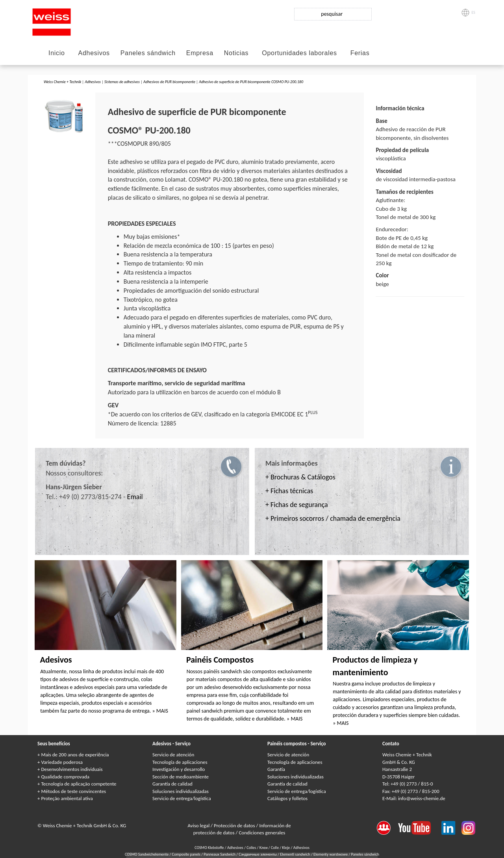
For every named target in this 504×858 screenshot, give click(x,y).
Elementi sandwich (296, 854)
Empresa (200, 53)
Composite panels (187, 854)
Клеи (264, 848)
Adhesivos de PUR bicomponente (169, 82)
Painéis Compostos (220, 660)
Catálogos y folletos (287, 798)
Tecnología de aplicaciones (180, 762)
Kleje (286, 848)
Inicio (57, 53)
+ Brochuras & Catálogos (300, 477)
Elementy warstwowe (331, 854)
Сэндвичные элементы (258, 854)
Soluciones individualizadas (181, 791)
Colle (275, 848)
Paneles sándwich (148, 53)
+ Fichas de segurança (297, 505)
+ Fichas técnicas (289, 491)
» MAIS (160, 711)
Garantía (276, 769)
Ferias (360, 53)
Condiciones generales (262, 833)
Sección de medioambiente (181, 777)
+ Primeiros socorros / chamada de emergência (333, 518)
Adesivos (56, 660)
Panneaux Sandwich (220, 854)
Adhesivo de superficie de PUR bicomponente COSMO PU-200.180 (251, 82)
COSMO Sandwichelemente (147, 854)
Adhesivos (94, 53)
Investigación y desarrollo (179, 769)
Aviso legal (199, 825)
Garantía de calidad (172, 784)
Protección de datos (235, 825)
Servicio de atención (173, 755)
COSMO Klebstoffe (209, 848)
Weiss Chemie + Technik (62, 82)
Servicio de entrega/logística (182, 798)
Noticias (236, 53)
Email (135, 497)
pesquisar (332, 14)
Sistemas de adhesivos (122, 82)
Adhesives (235, 848)
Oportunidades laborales (299, 53)
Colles (251, 848)
